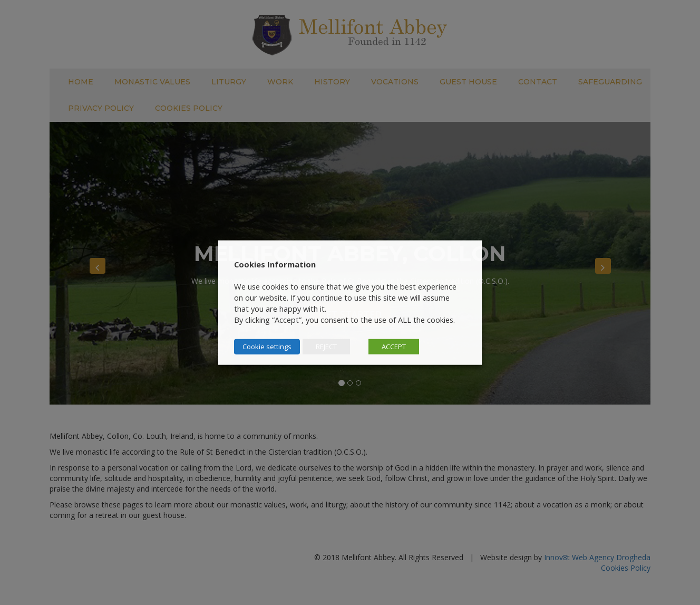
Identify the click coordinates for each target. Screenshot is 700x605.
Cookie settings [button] (267, 347)
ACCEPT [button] (394, 347)
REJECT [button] (326, 347)
